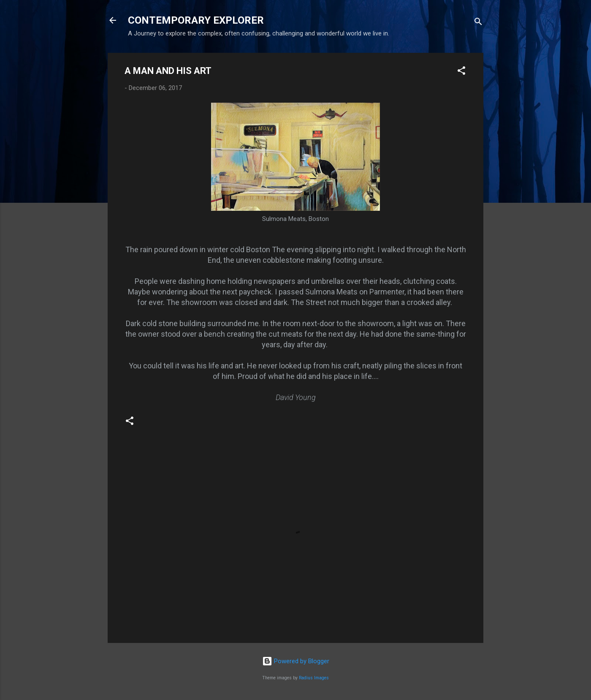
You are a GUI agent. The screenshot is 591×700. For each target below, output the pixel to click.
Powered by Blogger (296, 661)
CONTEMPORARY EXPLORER (196, 20)
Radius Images (314, 678)
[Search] (478, 23)
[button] (461, 72)
